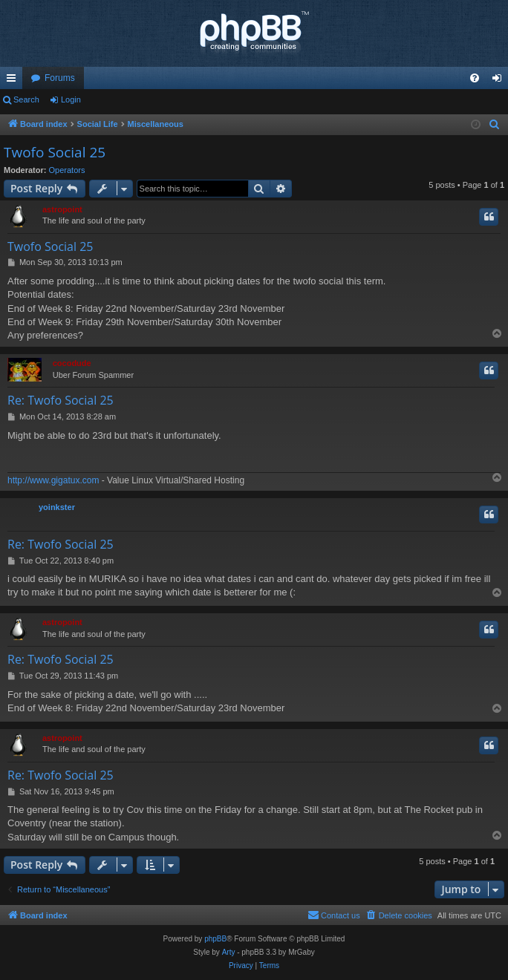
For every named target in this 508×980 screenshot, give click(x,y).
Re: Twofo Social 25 (61, 400)
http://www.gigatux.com (53, 480)
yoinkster (57, 507)
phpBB (215, 939)
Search (26, 99)
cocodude (72, 363)
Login (71, 99)
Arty (229, 952)
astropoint (62, 209)
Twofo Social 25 (55, 152)
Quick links (14, 81)
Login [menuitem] (500, 81)
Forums (60, 78)
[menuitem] (475, 78)
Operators (67, 170)
